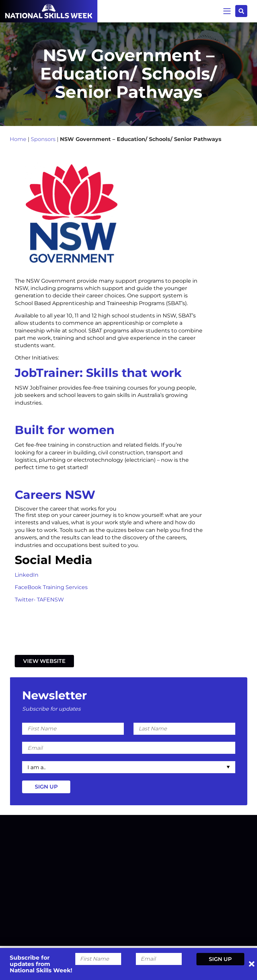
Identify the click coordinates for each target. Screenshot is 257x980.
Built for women (65, 431)
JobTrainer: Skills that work (98, 374)
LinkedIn (27, 576)
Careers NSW (55, 496)
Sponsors (43, 140)
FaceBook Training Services (51, 589)
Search (241, 11)
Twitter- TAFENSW (39, 601)
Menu (227, 11)
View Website (44, 662)
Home (18, 140)
